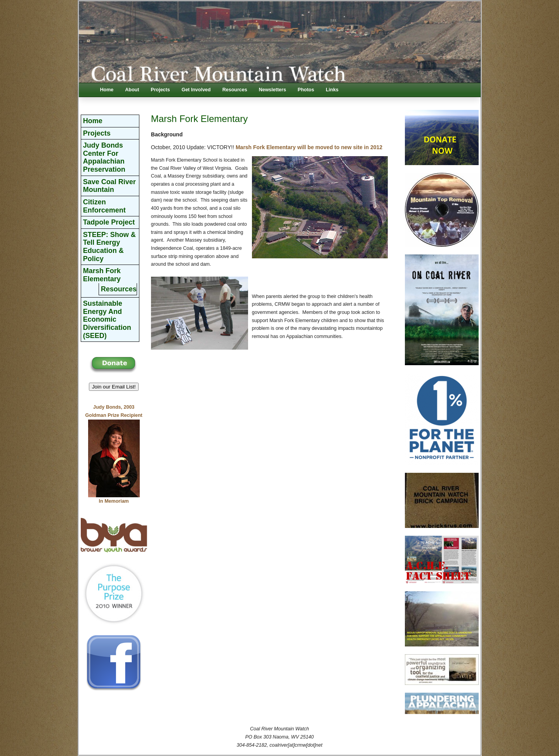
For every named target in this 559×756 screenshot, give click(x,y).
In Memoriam (114, 501)
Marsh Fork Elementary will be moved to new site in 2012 (309, 147)
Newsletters (273, 90)
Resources (235, 90)
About (132, 90)
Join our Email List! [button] (114, 387)
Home (107, 90)
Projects (160, 90)
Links (332, 90)
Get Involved (196, 90)
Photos (306, 90)
